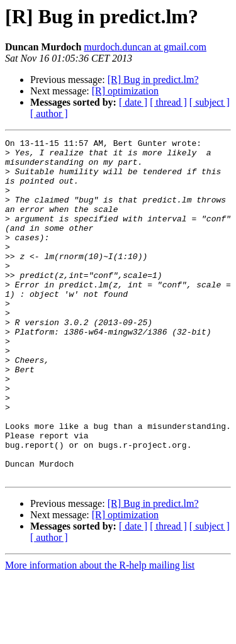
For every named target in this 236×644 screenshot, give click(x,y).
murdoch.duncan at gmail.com (145, 47)
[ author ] (49, 114)
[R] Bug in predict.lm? (153, 80)
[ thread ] (168, 102)
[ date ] (133, 102)
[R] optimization (125, 91)
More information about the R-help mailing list (100, 633)
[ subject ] (210, 102)
